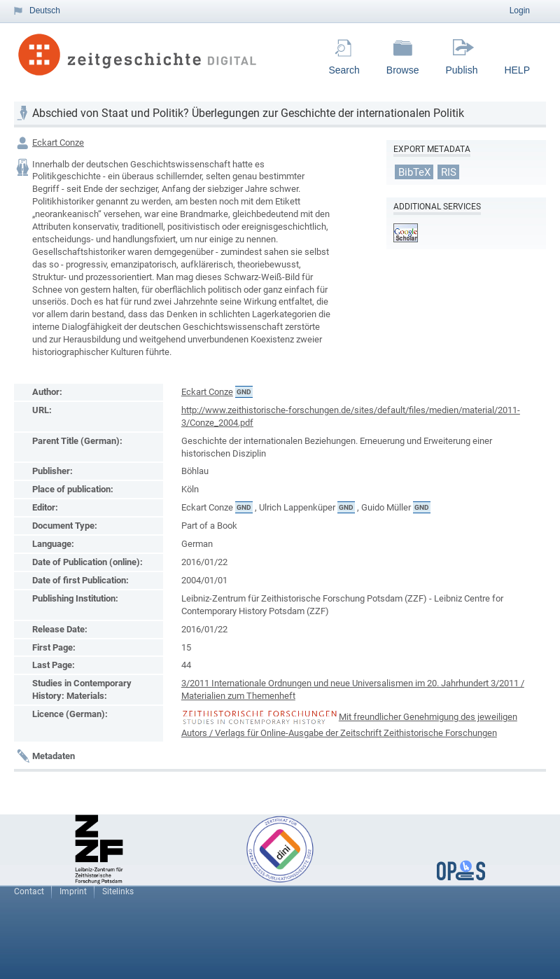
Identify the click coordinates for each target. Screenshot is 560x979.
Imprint (73, 891)
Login (520, 11)
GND (244, 392)
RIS (449, 172)
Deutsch (45, 11)
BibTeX (414, 172)
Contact (29, 891)
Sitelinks (118, 891)
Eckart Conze (58, 143)
